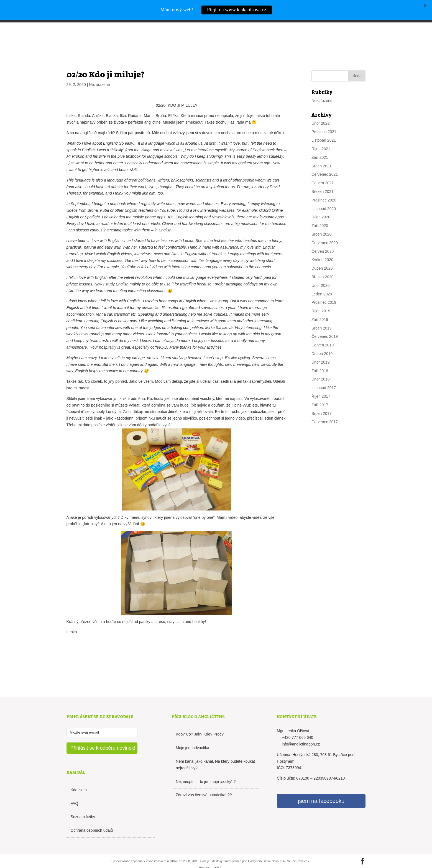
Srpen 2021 (321, 154)
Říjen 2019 (321, 299)
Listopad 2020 (324, 196)
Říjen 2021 (321, 137)
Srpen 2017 (321, 401)
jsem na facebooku (321, 789)
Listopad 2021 (324, 128)
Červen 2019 (323, 333)
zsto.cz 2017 (210, 856)
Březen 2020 (322, 265)
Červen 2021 (323, 171)
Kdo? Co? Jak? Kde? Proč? (200, 722)
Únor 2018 (320, 367)
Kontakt (356, 31)
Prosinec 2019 (324, 290)
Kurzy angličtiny (321, 31)
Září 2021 (320, 145)
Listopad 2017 (324, 376)
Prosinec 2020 (324, 188)
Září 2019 (320, 308)
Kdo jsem (79, 778)
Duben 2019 (322, 342)
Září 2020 (320, 214)
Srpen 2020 (321, 222)
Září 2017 (320, 393)
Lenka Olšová (96, 30)
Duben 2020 (322, 256)
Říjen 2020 (321, 205)
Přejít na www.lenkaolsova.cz (237, 10)
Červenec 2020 (325, 231)
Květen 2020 (322, 248)
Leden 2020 (322, 282)
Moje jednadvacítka (192, 736)
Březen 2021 (322, 180)
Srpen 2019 (321, 316)
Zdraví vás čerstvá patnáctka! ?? (204, 783)
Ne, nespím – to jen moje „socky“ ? (206, 769)
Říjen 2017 (321, 384)
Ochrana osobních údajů (92, 818)
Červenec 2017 (325, 410)
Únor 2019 (320, 350)
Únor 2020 (320, 274)
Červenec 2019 (325, 325)
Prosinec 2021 (324, 120)
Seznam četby (83, 805)
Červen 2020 (323, 239)
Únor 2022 (320, 111)
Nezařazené (99, 73)
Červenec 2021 (325, 162)
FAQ (75, 791)
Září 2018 (320, 359)
